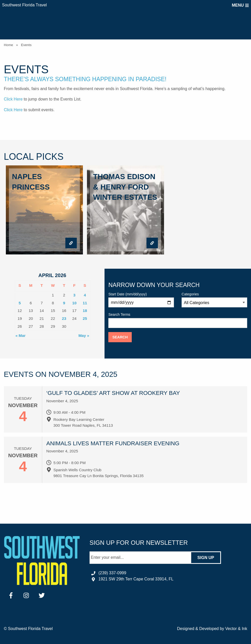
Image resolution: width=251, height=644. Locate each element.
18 (85, 311)
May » (84, 335)
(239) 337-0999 (112, 573)
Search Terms (178, 320)
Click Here (13, 99)
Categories (214, 300)
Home (8, 45)
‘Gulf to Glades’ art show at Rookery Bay (113, 393)
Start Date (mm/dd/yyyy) (141, 300)
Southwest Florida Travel (24, 5)
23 (64, 318)
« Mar (21, 335)
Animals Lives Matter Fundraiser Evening (113, 443)
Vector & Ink (236, 629)
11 (85, 303)
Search (120, 337)
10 (74, 303)
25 (85, 318)
